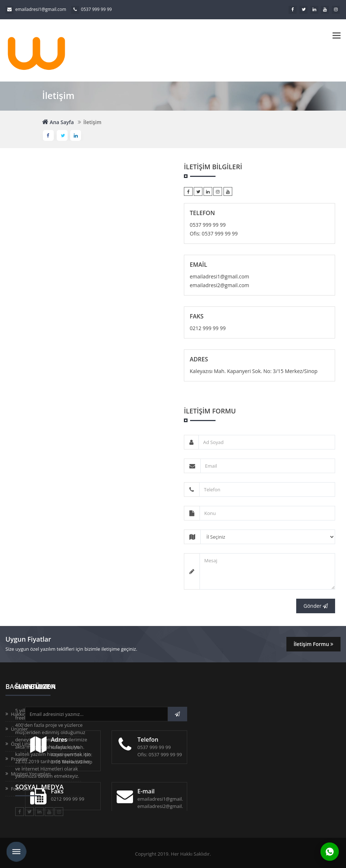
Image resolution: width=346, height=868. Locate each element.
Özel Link (21, 744)
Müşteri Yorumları (31, 774)
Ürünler (19, 729)
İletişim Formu (313, 644)
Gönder (316, 606)
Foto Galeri (23, 789)
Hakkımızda (24, 714)
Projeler (19, 759)
